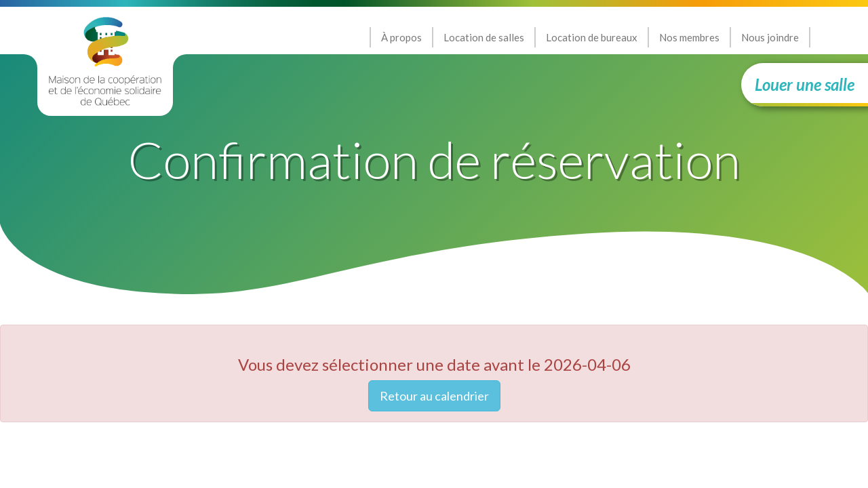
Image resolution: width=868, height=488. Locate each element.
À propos (401, 37)
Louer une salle (805, 84)
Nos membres (689, 37)
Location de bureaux (592, 37)
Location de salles (484, 37)
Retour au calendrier (434, 396)
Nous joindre (770, 37)
